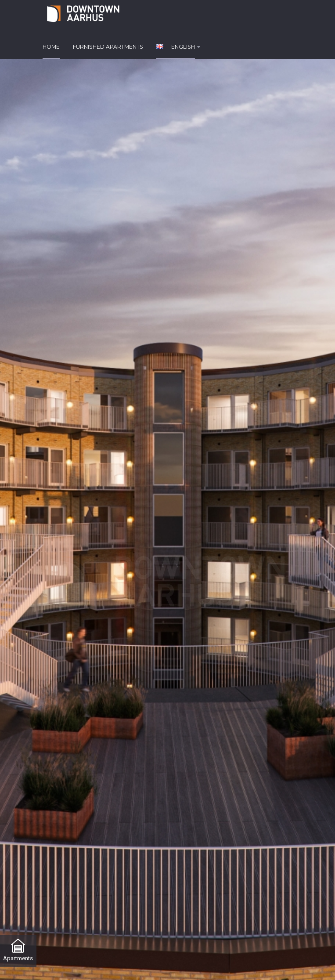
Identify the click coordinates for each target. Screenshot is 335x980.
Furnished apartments (108, 47)
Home (51, 47)
